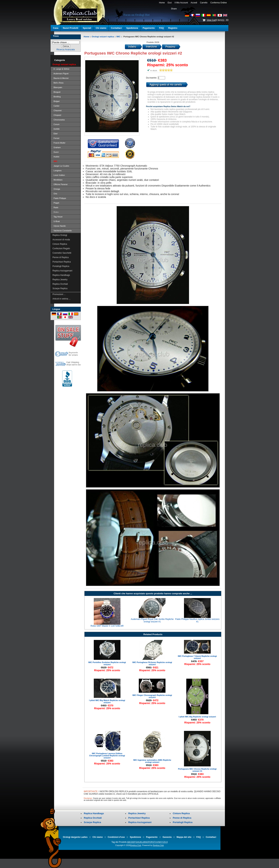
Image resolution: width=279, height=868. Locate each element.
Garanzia (167, 837)
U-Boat (56, 221)
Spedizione (132, 28)
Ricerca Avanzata (65, 49)
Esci (170, 3)
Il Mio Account (181, 3)
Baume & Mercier (61, 78)
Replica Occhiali (60, 284)
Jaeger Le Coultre (61, 166)
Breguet (56, 92)
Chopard (57, 115)
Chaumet (57, 110)
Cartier (56, 106)
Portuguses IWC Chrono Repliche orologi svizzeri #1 (197, 770)
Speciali (87, 28)
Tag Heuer (58, 217)
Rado (55, 207)
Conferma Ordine (219, 3)
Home (162, 3)
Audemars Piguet (60, 74)
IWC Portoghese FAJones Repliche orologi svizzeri (152, 663)
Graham (57, 147)
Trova (56, 36)
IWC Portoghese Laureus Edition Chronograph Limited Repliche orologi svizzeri (107, 756)
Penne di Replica (61, 257)
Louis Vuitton (59, 175)
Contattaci (116, 28)
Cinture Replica (60, 244)
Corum (56, 124)
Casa (56, 28)
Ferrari (56, 138)
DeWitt (56, 129)
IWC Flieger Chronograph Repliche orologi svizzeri (152, 696)
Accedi (194, 3)
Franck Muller (59, 143)
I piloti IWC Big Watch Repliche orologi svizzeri (107, 701)
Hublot (56, 157)
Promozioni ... (59, 294)
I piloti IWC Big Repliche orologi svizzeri (197, 717)
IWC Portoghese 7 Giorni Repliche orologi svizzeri (197, 657)
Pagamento (149, 28)
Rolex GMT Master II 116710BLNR (107, 626)
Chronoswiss (59, 120)
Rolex (56, 212)
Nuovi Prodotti (71, 28)
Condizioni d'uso (116, 837)
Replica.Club (136, 845)
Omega (56, 189)
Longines (57, 171)
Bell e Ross (58, 83)
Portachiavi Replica (62, 262)
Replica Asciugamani (62, 271)
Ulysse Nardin (59, 226)
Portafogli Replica (61, 266)
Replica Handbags (61, 275)
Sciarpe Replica (60, 288)
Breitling (57, 97)
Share (174, 9)
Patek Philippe (59, 198)
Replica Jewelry (60, 280)
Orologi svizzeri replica (103, 37)
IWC (118, 37)
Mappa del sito (184, 837)
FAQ (162, 28)
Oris (55, 194)
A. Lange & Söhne (61, 69)
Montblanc (58, 180)
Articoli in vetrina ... (61, 299)
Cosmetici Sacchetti (62, 253)
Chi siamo (101, 28)
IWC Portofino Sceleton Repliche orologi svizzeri (107, 663)
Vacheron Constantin (62, 231)
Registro (173, 28)
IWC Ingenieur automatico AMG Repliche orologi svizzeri (152, 761)
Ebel (55, 134)
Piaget (56, 203)
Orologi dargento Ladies (75, 837)
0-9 (166, 842)
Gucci (56, 152)
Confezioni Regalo (61, 248)
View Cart (211, 20)
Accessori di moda (61, 240)
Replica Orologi (60, 235)
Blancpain (57, 87)
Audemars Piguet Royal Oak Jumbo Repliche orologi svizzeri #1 (152, 620)
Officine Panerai (60, 184)
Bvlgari (56, 101)
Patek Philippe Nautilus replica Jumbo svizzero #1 (197, 620)
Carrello (204, 3)
